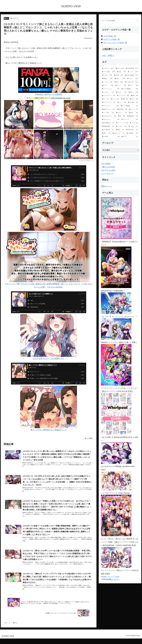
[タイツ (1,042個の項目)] (108, 85)
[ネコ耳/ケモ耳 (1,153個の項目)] (131, 82)
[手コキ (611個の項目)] (121, 92)
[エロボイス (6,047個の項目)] (108, 68)
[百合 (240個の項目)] (134, 113)
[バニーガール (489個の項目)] (123, 96)
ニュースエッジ (107, 173)
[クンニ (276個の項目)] (134, 109)
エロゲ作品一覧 (110, 36)
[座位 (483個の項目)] (135, 96)
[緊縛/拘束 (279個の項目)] (122, 109)
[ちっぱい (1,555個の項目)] (107, 75)
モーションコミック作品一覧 (115, 43)
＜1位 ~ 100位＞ (108, 55)
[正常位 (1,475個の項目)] (119, 75)
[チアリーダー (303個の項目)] (110, 106)
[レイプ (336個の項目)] (122, 102)
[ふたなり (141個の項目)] (121, 126)
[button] (137, 21)
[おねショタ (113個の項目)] (119, 133)
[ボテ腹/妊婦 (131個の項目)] (108, 130)
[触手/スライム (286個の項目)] (108, 109)
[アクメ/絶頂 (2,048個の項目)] (108, 72)
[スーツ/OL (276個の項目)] (108, 113)
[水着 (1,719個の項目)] (121, 72)
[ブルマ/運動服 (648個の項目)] (130, 89)
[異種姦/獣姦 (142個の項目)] (108, 126)
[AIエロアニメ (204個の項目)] (111, 120)
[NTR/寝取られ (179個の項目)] (108, 123)
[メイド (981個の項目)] (121, 85)
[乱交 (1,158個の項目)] (119, 82)
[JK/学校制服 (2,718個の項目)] (132, 68)
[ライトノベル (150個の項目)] (122, 123)
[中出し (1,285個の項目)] (120, 79)
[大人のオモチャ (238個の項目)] (109, 116)
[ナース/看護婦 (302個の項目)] (129, 106)
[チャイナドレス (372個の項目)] (109, 102)
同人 (6, 18)
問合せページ (106, 186)
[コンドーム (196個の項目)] (130, 120)
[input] (120, 21)
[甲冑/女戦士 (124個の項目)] (132, 130)
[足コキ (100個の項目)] (130, 137)
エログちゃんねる (108, 170)
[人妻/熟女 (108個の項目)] (132, 133)
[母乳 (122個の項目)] (106, 133)
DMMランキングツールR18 (111, 577)
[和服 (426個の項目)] (124, 99)
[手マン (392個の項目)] (134, 99)
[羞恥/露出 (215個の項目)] (133, 116)
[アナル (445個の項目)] (115, 99)
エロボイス (14, 18)
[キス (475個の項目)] (105, 99)
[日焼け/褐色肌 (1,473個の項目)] (132, 75)
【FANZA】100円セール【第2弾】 (49, 81)
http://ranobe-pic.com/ (61, 98)
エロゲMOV (106, 164)
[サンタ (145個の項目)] (134, 123)
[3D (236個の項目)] (122, 116)
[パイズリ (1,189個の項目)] (107, 82)
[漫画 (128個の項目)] (120, 130)
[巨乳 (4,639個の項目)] (120, 68)
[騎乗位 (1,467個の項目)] (107, 79)
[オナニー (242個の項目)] (122, 113)
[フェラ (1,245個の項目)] (133, 79)
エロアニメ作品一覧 (112, 39)
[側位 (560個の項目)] (133, 92)
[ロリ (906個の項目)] (133, 85)
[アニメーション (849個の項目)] (111, 89)
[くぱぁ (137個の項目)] (133, 126)
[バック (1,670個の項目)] (133, 72)
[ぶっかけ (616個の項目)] (108, 92)
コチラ (116, 579)
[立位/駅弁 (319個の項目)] (133, 102)
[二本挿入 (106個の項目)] (111, 137)
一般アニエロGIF (108, 167)
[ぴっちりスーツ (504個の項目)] (109, 96)
